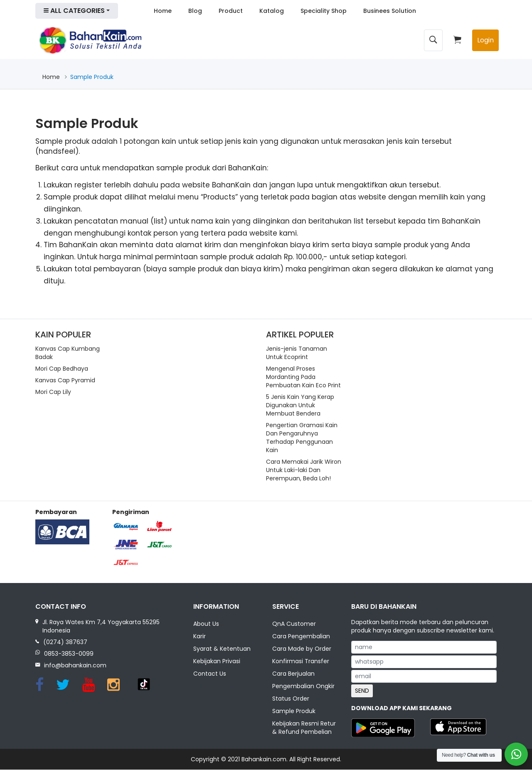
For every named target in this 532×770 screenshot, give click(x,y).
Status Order (291, 699)
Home (163, 11)
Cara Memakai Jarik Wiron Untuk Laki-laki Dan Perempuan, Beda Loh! (304, 470)
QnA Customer (294, 624)
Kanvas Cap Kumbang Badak (68, 353)
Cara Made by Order (302, 649)
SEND (362, 691)
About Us (206, 624)
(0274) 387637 (65, 642)
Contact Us (210, 674)
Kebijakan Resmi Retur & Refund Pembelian (304, 728)
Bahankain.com (264, 760)
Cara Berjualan (293, 674)
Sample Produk (294, 711)
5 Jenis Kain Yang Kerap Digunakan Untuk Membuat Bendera (300, 405)
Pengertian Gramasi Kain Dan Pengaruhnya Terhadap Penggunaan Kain (302, 438)
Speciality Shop (324, 11)
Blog (195, 11)
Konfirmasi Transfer (301, 662)
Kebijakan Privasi (217, 662)
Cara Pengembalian (301, 637)
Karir (199, 637)
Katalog (272, 11)
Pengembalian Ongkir (303, 686)
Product (231, 11)
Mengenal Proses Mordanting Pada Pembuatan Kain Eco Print (303, 377)
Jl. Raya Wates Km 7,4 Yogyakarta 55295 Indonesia (101, 626)
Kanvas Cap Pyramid (65, 380)
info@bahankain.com (75, 665)
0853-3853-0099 (69, 654)
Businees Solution (390, 11)
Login (485, 40)
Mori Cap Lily (53, 392)
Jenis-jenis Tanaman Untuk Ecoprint (297, 353)
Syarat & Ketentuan (222, 649)
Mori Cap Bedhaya (62, 369)
